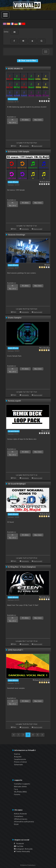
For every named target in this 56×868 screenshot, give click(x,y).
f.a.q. (16, 789)
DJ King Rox (46, 348)
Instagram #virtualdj (23, 849)
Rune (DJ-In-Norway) (42, 680)
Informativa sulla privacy (24, 822)
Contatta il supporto (22, 784)
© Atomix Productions (28, 865)
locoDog (47, 431)
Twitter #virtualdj (22, 851)
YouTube (19, 846)
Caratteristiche (20, 759)
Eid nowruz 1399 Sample (19, 152)
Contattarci (19, 816)
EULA (16, 824)
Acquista (18, 757)
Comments (25, 146)
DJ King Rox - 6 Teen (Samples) (22, 567)
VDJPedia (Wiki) (20, 792)
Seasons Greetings (17, 235)
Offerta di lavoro (21, 819)
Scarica (17, 754)
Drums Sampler (15, 318)
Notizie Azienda (20, 814)
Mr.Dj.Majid (46, 182)
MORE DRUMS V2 (15, 69)
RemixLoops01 (14, 401)
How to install (38, 146)
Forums (17, 794)
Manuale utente (20, 787)
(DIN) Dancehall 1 (16, 650)
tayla (48, 265)
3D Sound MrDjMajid (17, 484)
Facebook (19, 844)
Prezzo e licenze (20, 762)
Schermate (18, 765)
